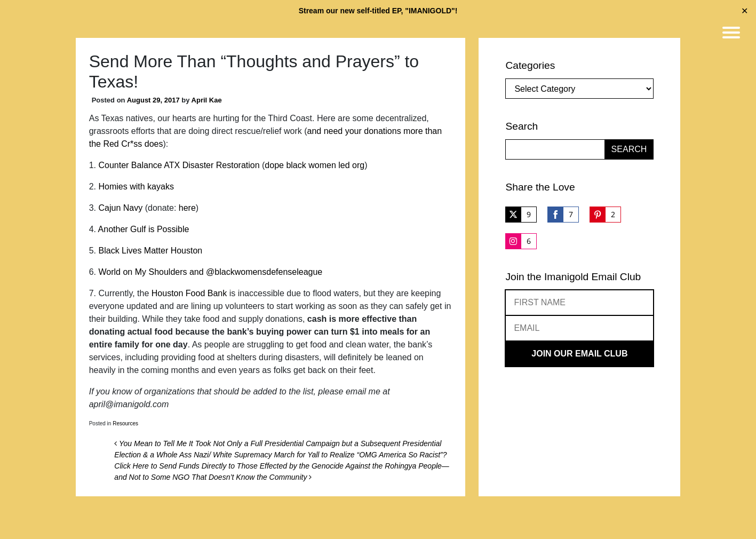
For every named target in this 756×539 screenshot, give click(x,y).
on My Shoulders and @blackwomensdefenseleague (221, 272)
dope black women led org (315, 165)
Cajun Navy (121, 208)
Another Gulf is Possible (144, 229)
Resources (125, 423)
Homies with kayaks (136, 187)
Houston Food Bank (189, 293)
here (187, 208)
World (110, 272)
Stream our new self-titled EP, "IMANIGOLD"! (378, 11)
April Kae (207, 100)
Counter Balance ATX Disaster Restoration (179, 165)
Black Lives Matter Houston (151, 251)
